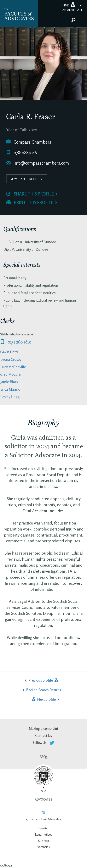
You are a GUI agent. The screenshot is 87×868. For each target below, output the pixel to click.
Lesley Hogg (10, 397)
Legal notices (43, 834)
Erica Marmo (10, 389)
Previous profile (43, 680)
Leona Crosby (11, 359)
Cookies (44, 828)
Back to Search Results (43, 690)
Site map (44, 841)
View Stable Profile (24, 179)
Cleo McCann (11, 374)
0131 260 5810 (16, 342)
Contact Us (43, 735)
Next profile (43, 699)
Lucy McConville (13, 367)
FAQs (44, 757)
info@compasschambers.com (38, 163)
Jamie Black (9, 382)
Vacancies (43, 847)
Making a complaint (43, 728)
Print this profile (30, 202)
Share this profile (30, 194)
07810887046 (22, 153)
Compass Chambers (29, 142)
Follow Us (44, 743)
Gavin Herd (9, 352)
